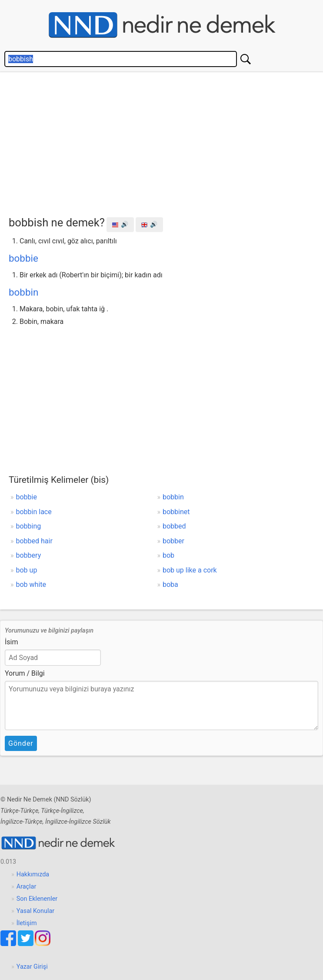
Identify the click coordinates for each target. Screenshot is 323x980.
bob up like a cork (190, 570)
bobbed (174, 526)
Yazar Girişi (32, 967)
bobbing (29, 526)
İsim (12, 642)
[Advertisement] (166, 142)
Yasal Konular (35, 911)
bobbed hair (34, 541)
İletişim (27, 923)
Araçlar (27, 887)
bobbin (23, 292)
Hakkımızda (33, 874)
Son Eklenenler (37, 899)
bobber (173, 541)
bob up (27, 570)
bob (168, 555)
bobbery (29, 555)
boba (170, 584)
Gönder (21, 743)
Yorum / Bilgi (25, 673)
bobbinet (176, 512)
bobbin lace (34, 512)
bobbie (23, 258)
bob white (31, 584)
